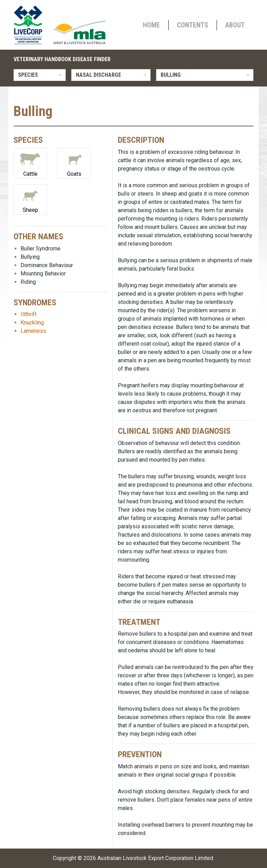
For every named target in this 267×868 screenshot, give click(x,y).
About (235, 25)
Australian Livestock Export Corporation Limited (155, 858)
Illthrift (29, 314)
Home (151, 25)
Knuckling (32, 323)
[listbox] (40, 75)
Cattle (30, 163)
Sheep (30, 199)
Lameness (33, 331)
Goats (74, 163)
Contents (193, 25)
